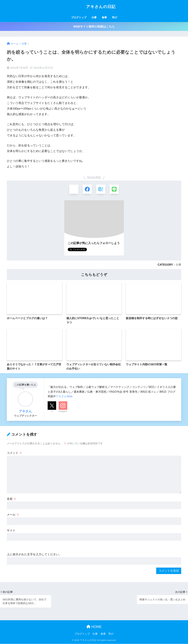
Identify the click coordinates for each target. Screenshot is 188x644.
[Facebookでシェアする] (87, 189)
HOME (94, 627)
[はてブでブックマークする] (101, 189)
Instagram (63, 412)
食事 (104, 17)
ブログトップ (79, 17)
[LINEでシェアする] (114, 189)
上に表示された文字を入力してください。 (34, 555)
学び (115, 17)
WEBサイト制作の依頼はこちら (94, 27)
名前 (12, 499)
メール (13, 515)
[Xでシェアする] (74, 189)
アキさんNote (64, 396)
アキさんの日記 (94, 7)
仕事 (94, 17)
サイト (11, 531)
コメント (14, 453)
